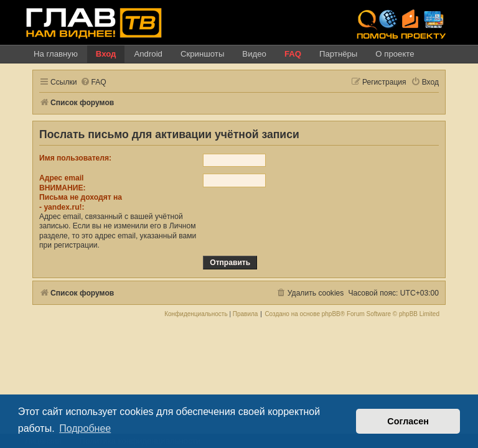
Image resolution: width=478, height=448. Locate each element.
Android (148, 54)
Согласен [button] (408, 421)
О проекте (395, 54)
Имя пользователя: (75, 158)
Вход (106, 54)
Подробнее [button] (85, 428)
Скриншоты (202, 54)
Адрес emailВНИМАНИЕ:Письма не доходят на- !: (81, 192)
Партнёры (338, 54)
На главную (56, 54)
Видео (254, 54)
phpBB (331, 314)
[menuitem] (93, 82)
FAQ (293, 54)
